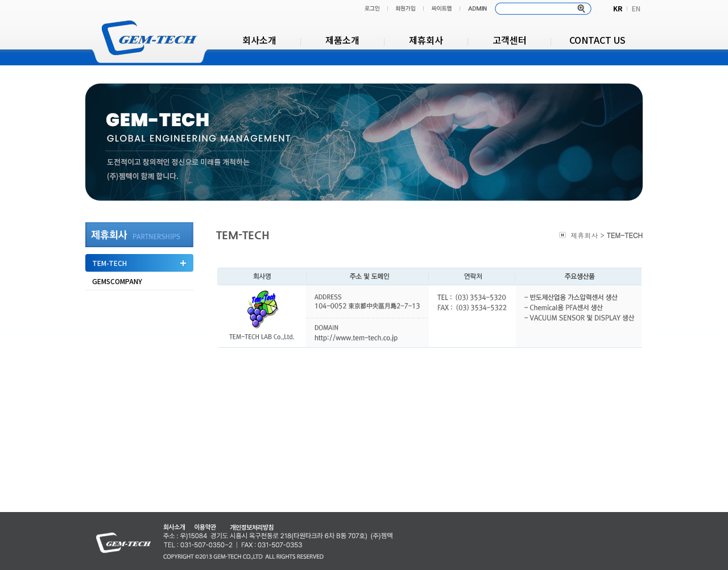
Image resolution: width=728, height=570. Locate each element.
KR (618, 8)
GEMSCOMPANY (117, 281)
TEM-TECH (109, 263)
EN (636, 8)
